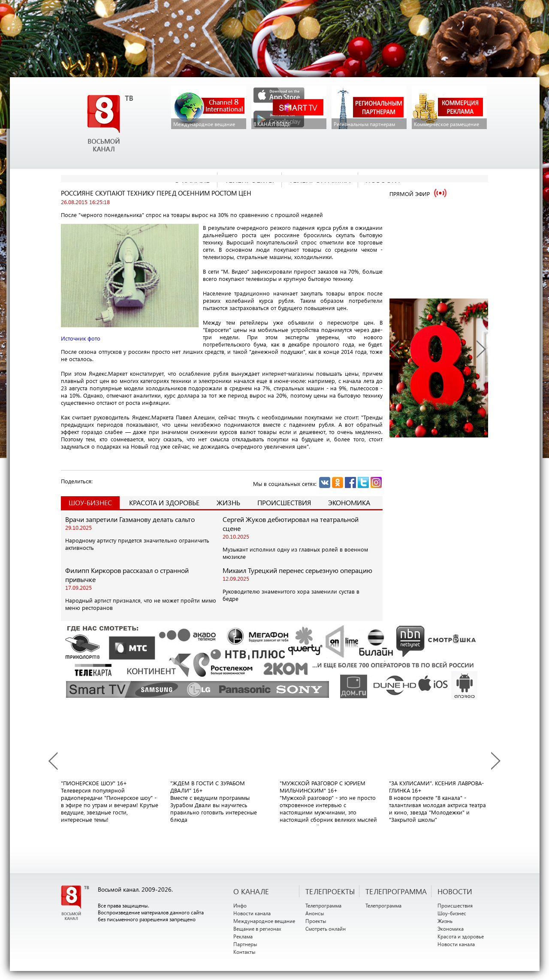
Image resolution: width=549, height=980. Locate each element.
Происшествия (284, 502)
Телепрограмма (323, 905)
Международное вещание (264, 921)
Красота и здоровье (164, 502)
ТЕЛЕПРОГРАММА (396, 891)
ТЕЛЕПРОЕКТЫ (330, 891)
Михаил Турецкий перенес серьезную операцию (297, 570)
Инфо (240, 905)
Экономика (349, 502)
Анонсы (315, 913)
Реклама (243, 936)
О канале (251, 891)
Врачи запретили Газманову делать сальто (130, 519)
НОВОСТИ (455, 891)
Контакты (244, 952)
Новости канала (252, 913)
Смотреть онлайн (326, 929)
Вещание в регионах (257, 929)
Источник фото (81, 338)
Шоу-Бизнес (90, 502)
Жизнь (228, 502)
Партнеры (245, 944)
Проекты (316, 921)
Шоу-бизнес (452, 913)
